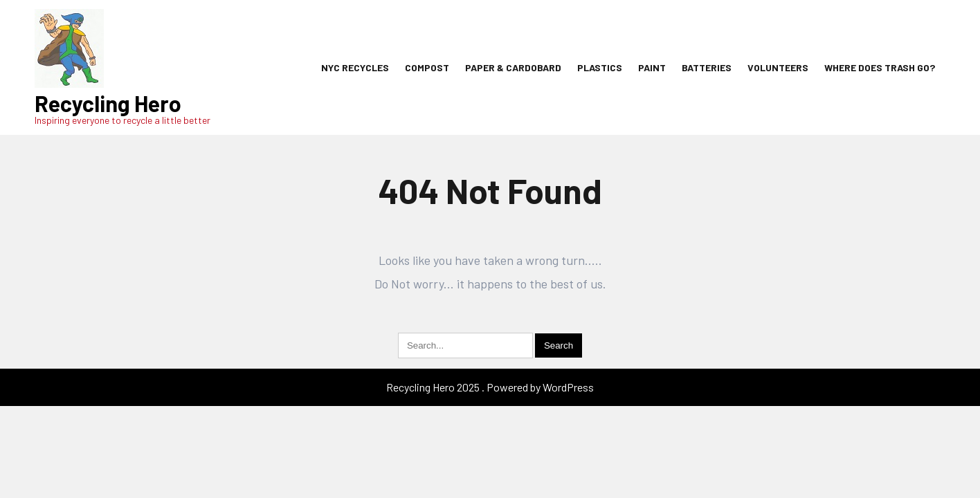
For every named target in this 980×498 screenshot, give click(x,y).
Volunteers (778, 67)
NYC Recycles (355, 67)
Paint (652, 67)
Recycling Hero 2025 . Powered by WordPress (490, 387)
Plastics (600, 67)
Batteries (707, 67)
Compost (427, 67)
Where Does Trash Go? (880, 67)
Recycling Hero (108, 103)
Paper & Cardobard (513, 67)
